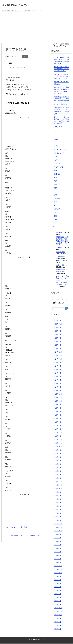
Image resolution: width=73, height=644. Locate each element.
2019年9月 (57, 451)
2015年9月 (57, 619)
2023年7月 (57, 412)
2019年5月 (57, 465)
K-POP (56, 140)
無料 (55, 303)
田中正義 (24, 528)
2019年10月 (58, 447)
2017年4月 (57, 552)
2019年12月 (58, 440)
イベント (57, 146)
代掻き (58, 261)
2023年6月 (57, 416)
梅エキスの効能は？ (60, 105)
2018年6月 (57, 503)
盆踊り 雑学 (58, 127)
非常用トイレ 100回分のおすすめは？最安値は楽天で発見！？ (61, 69)
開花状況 (57, 210)
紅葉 (55, 192)
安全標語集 (60, 257)
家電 (55, 178)
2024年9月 (57, 363)
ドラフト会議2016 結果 (18, 68)
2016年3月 (57, 598)
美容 (55, 196)
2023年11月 (58, 398)
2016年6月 (57, 587)
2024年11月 (58, 356)
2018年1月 (57, 521)
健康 (55, 171)
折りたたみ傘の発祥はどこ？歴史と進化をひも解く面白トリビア (61, 77)
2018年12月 (58, 482)
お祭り (56, 157)
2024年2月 (57, 388)
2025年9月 (57, 328)
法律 (55, 185)
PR (55, 143)
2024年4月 (57, 381)
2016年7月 (57, 584)
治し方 (64, 300)
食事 (55, 217)
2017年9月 (57, 535)
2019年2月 (57, 475)
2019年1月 (57, 479)
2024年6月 (57, 374)
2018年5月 (57, 507)
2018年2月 (57, 517)
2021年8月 (57, 430)
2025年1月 (57, 349)
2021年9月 (57, 426)
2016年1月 (57, 605)
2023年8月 (57, 409)
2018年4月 (57, 510)
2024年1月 (57, 391)
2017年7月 (57, 542)
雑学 (55, 213)
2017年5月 (57, 549)
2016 (11, 528)
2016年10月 (58, 573)
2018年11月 (58, 486)
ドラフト (17, 528)
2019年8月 (57, 454)
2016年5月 (57, 591)
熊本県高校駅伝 (35, 536)
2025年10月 (58, 324)
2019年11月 (58, 444)
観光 (55, 203)
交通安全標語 (61, 252)
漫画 (55, 189)
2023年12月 (58, 395)
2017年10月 (58, 531)
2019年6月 (57, 461)
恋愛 (55, 182)
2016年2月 (57, 601)
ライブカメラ (58, 300)
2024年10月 (58, 360)
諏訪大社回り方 (61, 266)
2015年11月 (58, 612)
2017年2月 (57, 559)
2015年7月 (57, 626)
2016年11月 (58, 570)
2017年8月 (57, 538)
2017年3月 (57, 556)
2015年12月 (58, 608)
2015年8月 (57, 622)
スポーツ (25, 57)
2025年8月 (57, 331)
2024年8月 (57, 367)
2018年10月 (58, 489)
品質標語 (59, 233)
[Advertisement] (36, 29)
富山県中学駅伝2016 (15, 536)
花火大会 (57, 199)
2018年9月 (57, 493)
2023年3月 (57, 423)
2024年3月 (57, 384)
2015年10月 (58, 615)
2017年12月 (58, 524)
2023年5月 (57, 419)
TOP (11, 11)
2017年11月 (58, 528)
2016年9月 (57, 577)
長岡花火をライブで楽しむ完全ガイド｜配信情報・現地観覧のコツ (61, 99)
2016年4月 (57, 594)
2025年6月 (57, 338)
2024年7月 (57, 370)
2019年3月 (57, 472)
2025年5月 (57, 342)
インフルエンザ (59, 153)
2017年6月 (57, 545)
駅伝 (55, 220)
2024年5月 (57, 377)
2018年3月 (57, 514)
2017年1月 (57, 563)
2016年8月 (57, 580)
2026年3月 (57, 321)
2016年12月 (58, 566)
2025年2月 (57, 345)
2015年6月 (57, 629)
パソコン (57, 164)
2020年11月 (58, 433)
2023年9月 (57, 405)
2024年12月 (58, 352)
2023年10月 (58, 402)
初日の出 (57, 175)
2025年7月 (57, 335)
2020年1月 (57, 437)
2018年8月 (57, 496)
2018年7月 (57, 500)
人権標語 (59, 248)
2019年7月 (57, 458)
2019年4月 (57, 468)
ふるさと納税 (58, 168)
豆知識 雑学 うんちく (18, 5)
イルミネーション (60, 150)
